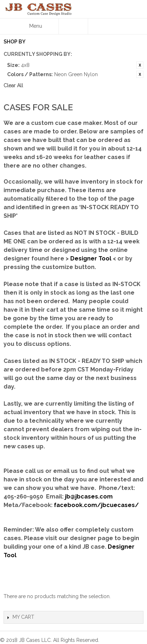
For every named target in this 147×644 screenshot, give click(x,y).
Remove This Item (140, 65)
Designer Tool (91, 258)
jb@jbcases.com (89, 497)
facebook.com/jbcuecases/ (96, 505)
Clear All (13, 85)
